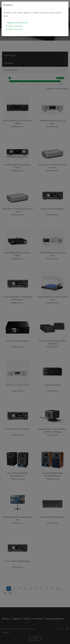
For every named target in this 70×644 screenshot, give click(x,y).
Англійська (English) (14, 26)
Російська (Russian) (14, 29)
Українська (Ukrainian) (17, 23)
